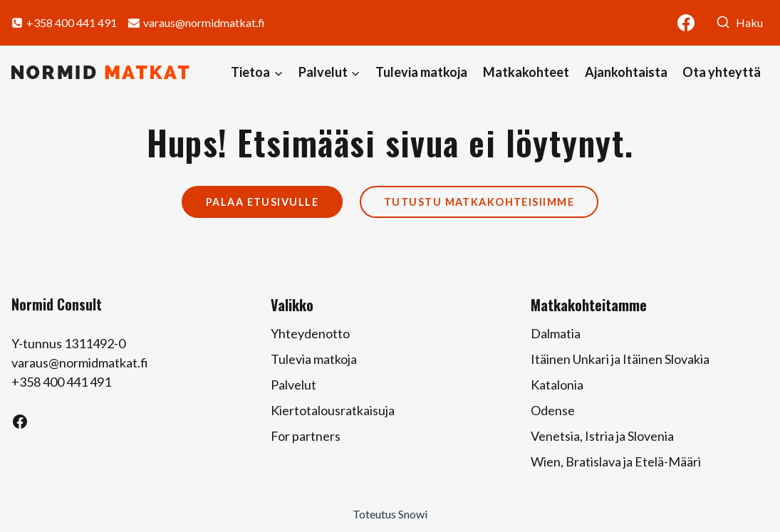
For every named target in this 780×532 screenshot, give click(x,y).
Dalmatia (556, 333)
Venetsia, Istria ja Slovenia (602, 436)
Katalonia (557, 385)
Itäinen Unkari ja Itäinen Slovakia (620, 359)
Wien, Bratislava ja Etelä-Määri (616, 461)
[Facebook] (686, 23)
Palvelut (293, 385)
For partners (306, 436)
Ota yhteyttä (722, 72)
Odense (553, 410)
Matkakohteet (526, 72)
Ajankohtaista (626, 72)
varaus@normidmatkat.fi (80, 363)
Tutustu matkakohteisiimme (479, 202)
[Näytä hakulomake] (739, 23)
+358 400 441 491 (61, 382)
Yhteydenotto (310, 333)
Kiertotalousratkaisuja (333, 410)
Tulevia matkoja (421, 72)
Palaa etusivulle (262, 202)
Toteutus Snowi (390, 514)
